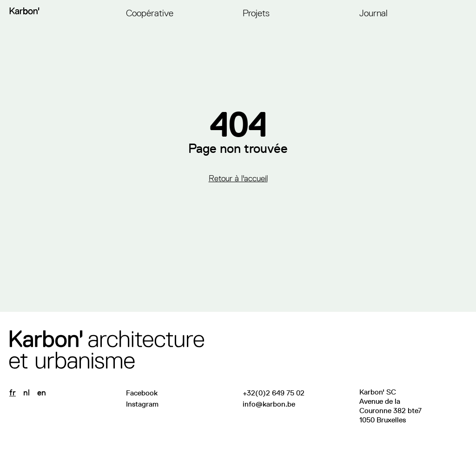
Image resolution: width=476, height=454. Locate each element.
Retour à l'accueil (238, 178)
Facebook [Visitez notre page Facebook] (142, 393)
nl (26, 393)
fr (13, 393)
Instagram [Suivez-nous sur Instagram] (142, 404)
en (42, 393)
